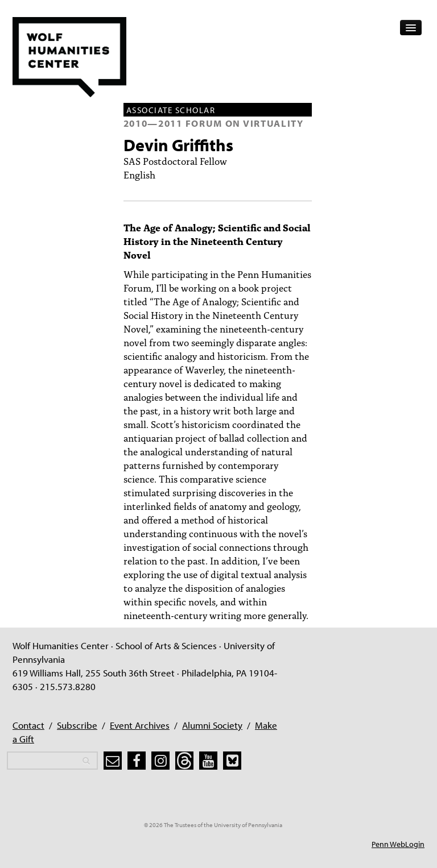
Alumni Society (212, 725)
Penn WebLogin (398, 844)
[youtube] (208, 761)
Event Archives (140, 725)
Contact (28, 725)
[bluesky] (232, 761)
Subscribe (77, 725)
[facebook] (137, 761)
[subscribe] (113, 761)
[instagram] (160, 761)
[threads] (184, 761)
